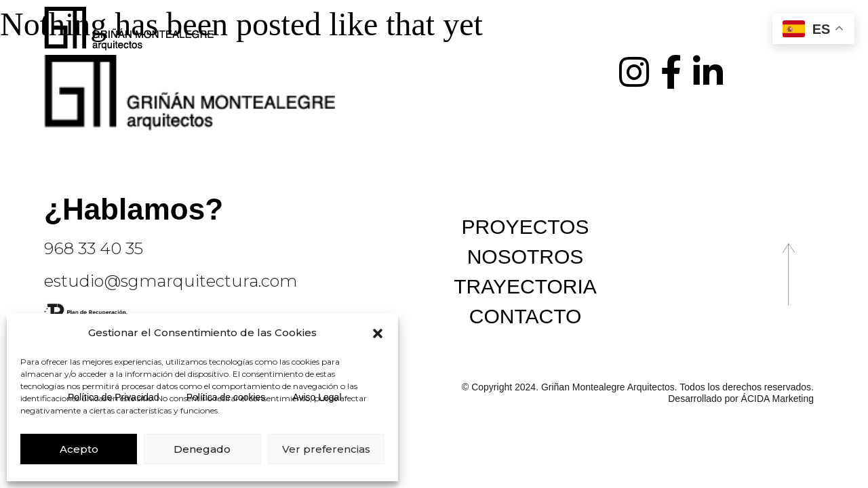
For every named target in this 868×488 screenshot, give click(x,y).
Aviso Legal (317, 397)
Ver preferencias (326, 449)
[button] (378, 333)
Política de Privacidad (114, 397)
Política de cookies (226, 397)
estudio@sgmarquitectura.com (171, 281)
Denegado (202, 449)
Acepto (79, 449)
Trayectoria (525, 286)
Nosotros (526, 257)
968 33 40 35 (94, 248)
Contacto (526, 316)
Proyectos (526, 227)
